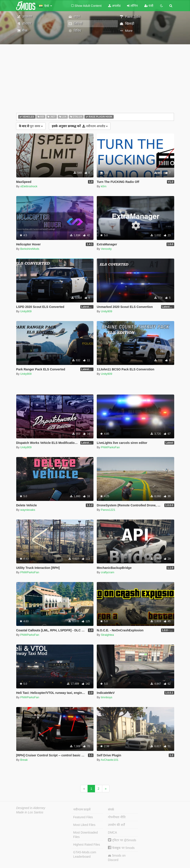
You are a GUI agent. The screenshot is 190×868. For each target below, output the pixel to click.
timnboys (107, 697)
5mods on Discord (117, 858)
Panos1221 (108, 510)
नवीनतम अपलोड (80, 126)
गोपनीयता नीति (117, 817)
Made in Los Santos (30, 812)
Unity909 (26, 311)
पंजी (149, 6)
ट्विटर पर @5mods (122, 840)
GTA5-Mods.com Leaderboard (85, 854)
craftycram (108, 572)
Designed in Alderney (31, 808)
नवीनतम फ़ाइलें (82, 809)
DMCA (112, 832)
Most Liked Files (84, 825)
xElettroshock (29, 186)
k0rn (104, 186)
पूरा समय (31, 126)
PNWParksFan (110, 447)
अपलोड (114, 6)
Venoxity (106, 249)
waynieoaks (28, 510)
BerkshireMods (30, 249)
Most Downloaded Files (86, 835)
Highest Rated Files (87, 845)
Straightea (107, 635)
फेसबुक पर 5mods (121, 848)
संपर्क (111, 809)
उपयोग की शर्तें (116, 825)
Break (24, 760)
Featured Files (83, 817)
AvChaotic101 (110, 760)
